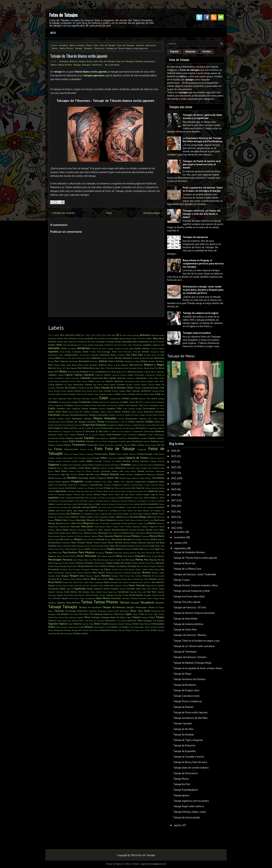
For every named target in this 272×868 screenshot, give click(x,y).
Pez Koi (97, 560)
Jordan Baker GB (116, 494)
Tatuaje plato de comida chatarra (191, 768)
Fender (101, 445)
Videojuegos (158, 624)
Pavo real (160, 553)
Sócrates (60, 592)
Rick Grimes (125, 576)
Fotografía (142, 449)
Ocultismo (95, 546)
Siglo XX (70, 589)
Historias (115, 474)
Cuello (52, 408)
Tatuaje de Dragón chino (186, 690)
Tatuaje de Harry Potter (185, 619)
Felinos (68, 445)
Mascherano (64, 527)
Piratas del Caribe (122, 563)
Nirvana (118, 542)
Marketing (125, 523)
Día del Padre (152, 415)
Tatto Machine (73, 603)
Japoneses (151, 45)
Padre (88, 549)
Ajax (134, 338)
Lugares (103, 514)
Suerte (155, 595)
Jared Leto (80, 491)
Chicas (130, 388)
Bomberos (119, 368)
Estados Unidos (156, 438)
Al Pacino (141, 338)
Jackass (148, 488)
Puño (126, 569)
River (59, 579)
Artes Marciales (124, 352)
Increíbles (88, 482)
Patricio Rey (135, 553)
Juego (146, 494)
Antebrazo (84, 348)
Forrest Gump (86, 449)
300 (114, 335)
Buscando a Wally (143, 372)
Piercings (130, 560)
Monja (143, 533)
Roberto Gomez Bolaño (73, 579)
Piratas (109, 563)
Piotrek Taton (100, 563)
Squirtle (133, 592)
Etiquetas (191, 52)
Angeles (147, 345)
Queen (132, 569)
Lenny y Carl (128, 504)
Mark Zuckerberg (113, 523)
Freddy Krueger (145, 454)
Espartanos (122, 438)
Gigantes (54, 464)
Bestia (57, 365)
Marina (67, 523)
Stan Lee (142, 592)
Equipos (142, 434)
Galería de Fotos (137, 458)
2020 (174, 484)
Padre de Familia (99, 549)
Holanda (130, 474)
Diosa (155, 419)
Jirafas (51, 494)
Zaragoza (68, 633)
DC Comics (85, 412)
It (104, 488)
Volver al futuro (151, 627)
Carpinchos (64, 381)
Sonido (99, 592)
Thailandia (156, 611)
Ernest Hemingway (156, 435)
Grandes (126, 464)
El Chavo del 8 (68, 428)
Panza (146, 549)
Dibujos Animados (105, 418)
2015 (72, 335)
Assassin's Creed (157, 352)
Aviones (147, 355)
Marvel (152, 523)
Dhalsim (112, 415)
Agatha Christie (106, 338)
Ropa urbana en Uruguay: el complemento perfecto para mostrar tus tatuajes (203, 264)
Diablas (60, 419)
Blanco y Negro (77, 45)
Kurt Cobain (150, 498)
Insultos (107, 485)
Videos (52, 627)
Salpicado (99, 582)
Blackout (125, 365)
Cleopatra (103, 394)
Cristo (121, 405)
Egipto (57, 428)
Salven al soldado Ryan (133, 582)
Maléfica (112, 517)
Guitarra (52, 468)
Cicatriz (115, 391)
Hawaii (72, 471)
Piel (123, 560)
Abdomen (145, 335)
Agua (116, 338)
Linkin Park (137, 507)
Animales (64, 45)
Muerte (87, 536)
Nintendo (103, 543)
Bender (152, 361)
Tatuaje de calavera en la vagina (200, 313)
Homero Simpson (98, 478)
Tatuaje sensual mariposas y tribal (191, 591)
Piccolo (118, 560)
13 (53, 335)
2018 (174, 495)
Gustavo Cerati (76, 468)
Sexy (63, 589)
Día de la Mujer (138, 415)
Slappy (161, 589)
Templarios (102, 611)
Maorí (66, 520)
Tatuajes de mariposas (195, 237)
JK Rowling (60, 494)
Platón (51, 566)
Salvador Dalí (116, 582)
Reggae (65, 576)
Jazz (92, 491)
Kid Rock (101, 498)
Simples (115, 589)
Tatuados (160, 603)
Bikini (75, 365)
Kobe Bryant (125, 498)
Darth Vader (62, 412)
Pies (146, 560)
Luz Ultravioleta (136, 514)
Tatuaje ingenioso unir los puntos (191, 801)
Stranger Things (121, 595)
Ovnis (62, 549)
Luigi (109, 514)
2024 (104, 335)
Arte (114, 352)
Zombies (77, 633)
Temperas (93, 611)
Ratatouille (59, 573)
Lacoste (59, 504)
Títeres (51, 617)
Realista (146, 573)
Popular (174, 52)
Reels (58, 576)
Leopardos (153, 504)
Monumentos (54, 536)
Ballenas (96, 358)
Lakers (75, 504)
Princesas (76, 569)
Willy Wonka (94, 630)
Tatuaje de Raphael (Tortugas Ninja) (192, 663)
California (99, 375)
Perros (161, 556)
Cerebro (113, 385)
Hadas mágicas (92, 468)
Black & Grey (114, 365)
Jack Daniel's (126, 488)
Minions (80, 533)
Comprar (142, 398)
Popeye (123, 566)
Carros (84, 381)
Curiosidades (149, 408)
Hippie (97, 474)
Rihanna (147, 576)
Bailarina (82, 358)
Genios (135, 461)
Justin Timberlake (67, 498)
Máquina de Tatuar (96, 520)
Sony (105, 592)
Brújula (102, 372)
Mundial (127, 536)
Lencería (104, 504)
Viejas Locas (73, 627)
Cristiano (69, 405)
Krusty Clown (138, 498)
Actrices (81, 338)
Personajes (55, 559)
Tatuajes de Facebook (90, 607)
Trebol (152, 617)
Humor (161, 478)
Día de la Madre (124, 415)
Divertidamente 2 (113, 422)
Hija (63, 474)
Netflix (154, 539)
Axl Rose (161, 355)
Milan (156, 530)
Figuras (127, 445)
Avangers (121, 355)
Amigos (52, 345)
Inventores (71, 488)
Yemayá (161, 630)
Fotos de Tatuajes (63, 15)
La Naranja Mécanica (127, 501)
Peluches (112, 556)
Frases (112, 454)
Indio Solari (107, 482)
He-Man (96, 471)
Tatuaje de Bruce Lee (184, 563)
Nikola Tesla (92, 542)
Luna (125, 514)
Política (104, 566)
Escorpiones (53, 438)
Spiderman (123, 592)
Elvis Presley (70, 435)
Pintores (80, 563)
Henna (133, 471)
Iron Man (99, 488)
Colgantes (62, 398)
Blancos (52, 368)
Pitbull (142, 563)
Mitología (103, 533)
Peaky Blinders (63, 556)
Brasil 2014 (53, 372)
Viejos (81, 627)
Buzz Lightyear (158, 372)
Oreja (151, 546)
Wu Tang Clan (138, 630)
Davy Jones (74, 412)
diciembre (179, 532)
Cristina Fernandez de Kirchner (104, 405)
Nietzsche (66, 543)
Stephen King (62, 595)
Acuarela (89, 338)
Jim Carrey (160, 491)
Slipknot (52, 592)
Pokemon (89, 566)
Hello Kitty (124, 471)
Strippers (148, 595)
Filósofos (140, 445)
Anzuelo (125, 348)
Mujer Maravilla (106, 536)
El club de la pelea (84, 428)
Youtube (60, 633)
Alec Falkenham (70, 342)
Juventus (80, 498)
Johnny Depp (100, 494)
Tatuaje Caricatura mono (186, 696)
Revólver (115, 576)
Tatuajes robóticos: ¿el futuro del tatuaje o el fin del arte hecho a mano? (202, 214)
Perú (75, 560)
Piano (111, 560)
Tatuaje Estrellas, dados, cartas (190, 812)
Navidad (127, 539)
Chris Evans (87, 391)
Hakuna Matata (108, 468)
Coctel (146, 394)
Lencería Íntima (115, 504)
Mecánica (136, 527)
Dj (126, 422)
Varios (97, 624)
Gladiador (77, 465)
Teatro (51, 611)
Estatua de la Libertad (58, 441)
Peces (73, 556)
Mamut (126, 517)
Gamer (59, 461)
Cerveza (129, 385)
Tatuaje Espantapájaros (186, 790)
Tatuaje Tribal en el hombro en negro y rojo (196, 641)
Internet (61, 488)
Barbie (143, 358)
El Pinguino (65, 431)
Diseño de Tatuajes (76, 422)
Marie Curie (148, 520)
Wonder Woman (118, 630)
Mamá (119, 517)
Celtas (100, 385)
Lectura (91, 504)
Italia (108, 488)
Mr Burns (79, 536)
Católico (59, 384)
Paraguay (100, 553)
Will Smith (83, 630)
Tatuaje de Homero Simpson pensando (194, 613)
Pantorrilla (138, 549)
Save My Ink (80, 585)
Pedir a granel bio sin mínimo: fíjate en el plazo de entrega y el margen (203, 189)
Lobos (69, 510)
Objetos (74, 546)
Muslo (161, 536)
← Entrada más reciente (62, 213)
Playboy (63, 566)
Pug (102, 569)
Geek (118, 461)
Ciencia (136, 391)
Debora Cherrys (107, 412)
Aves (140, 355)
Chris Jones (98, 391)
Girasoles (64, 465)
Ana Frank (82, 345)
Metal (65, 530)
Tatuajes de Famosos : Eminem (190, 657)
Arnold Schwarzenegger (100, 352)
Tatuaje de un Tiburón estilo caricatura (194, 646)
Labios (51, 504)
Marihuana (159, 520)
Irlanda (80, 488)
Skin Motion (153, 589)
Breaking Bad (74, 372)
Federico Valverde (56, 445)
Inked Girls (53, 485)
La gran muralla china (98, 501)
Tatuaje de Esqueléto (185, 751)
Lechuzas (83, 504)
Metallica (73, 530)
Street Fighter (136, 595)
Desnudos (103, 415)
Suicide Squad (60, 598)
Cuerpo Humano (89, 408)
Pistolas (135, 563)
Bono (126, 368)
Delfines (126, 412)
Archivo (207, 52)
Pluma (81, 566)
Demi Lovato (137, 412)
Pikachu (153, 560)
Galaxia (121, 458)
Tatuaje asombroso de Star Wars (190, 718)
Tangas (156, 598)
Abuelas (60, 338)
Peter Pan (88, 560)
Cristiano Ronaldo (81, 405)
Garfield (82, 461)
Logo (75, 510)
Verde (136, 624)
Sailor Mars (78, 582)
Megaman (154, 527)
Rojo (112, 579)
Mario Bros (77, 523)
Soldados (86, 592)
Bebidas (120, 361)
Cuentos (61, 408)
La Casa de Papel (66, 501)
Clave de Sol (82, 394)
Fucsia (89, 458)
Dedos (118, 412)
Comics (125, 398)
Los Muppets (156, 510)
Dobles (150, 422)
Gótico (117, 465)
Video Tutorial (145, 624)
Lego (98, 504)
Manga (142, 517)
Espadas (79, 438)
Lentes (137, 504)
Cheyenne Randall (85, 388)
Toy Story (121, 617)
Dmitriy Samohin (136, 422)
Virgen (125, 627)
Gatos (90, 461)
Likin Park (102, 507)
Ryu (71, 582)
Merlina (52, 530)
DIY (123, 422)
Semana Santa (121, 585)
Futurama (112, 458)
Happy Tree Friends (150, 468)
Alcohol (60, 342)
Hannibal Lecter (134, 468)
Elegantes (52, 435)
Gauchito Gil (109, 461)
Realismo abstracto (114, 573)
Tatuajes (88, 48)
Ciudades (72, 394)
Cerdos (106, 385)
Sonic (93, 592)
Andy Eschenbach (135, 345)
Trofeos (52, 620)
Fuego (96, 458)
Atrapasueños (71, 355)
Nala (71, 539)
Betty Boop (66, 365)
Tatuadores (147, 602)
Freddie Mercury (129, 454)
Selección (109, 585)
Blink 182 (61, 368)
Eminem (81, 434)
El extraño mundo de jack (124, 428)
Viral (119, 627)
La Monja (113, 501)
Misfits (94, 533)
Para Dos (57, 553)
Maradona (111, 520)
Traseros (144, 617)
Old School (120, 546)
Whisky (75, 630)
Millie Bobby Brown (63, 533)
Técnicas (59, 611)
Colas (55, 398)
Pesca (81, 560)
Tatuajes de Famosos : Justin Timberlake (195, 574)
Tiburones (99, 48)
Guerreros (159, 465)
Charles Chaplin (140, 385)
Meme (162, 527)
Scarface (94, 585)
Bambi (104, 358)
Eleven (60, 435)
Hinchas (74, 474)
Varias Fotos (88, 624)
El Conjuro (96, 428)
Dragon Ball (89, 425)
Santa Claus (61, 585)
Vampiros (78, 624)
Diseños (92, 422)
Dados (51, 412)
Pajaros (111, 549)
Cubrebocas (154, 405)
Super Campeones (87, 598)
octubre (178, 543)
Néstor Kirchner (143, 539)
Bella (138, 361)
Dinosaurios (131, 418)
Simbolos (98, 589)
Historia (105, 474)
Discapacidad (54, 422)
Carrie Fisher (75, 381)
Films (133, 445)
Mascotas (75, 526)
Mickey (149, 530)
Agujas (129, 338)
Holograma (151, 474)
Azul (58, 358)
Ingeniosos (141, 481)
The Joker (84, 614)
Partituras (118, 553)
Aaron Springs (133, 335)
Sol (80, 592)
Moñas (63, 536)
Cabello (61, 375)
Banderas (128, 358)
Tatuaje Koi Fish (182, 784)
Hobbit (123, 474)
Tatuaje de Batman (183, 707)
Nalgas (78, 539)
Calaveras (89, 375)
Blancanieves (136, 365)
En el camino (92, 435)
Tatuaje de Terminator (185, 652)
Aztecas (51, 358)
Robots (87, 579)
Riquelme (52, 579)
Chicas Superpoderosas (146, 388)
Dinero (121, 419)
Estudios (90, 441)
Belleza (144, 361)
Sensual (140, 585)
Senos (132, 585)
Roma (130, 579)
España (113, 438)
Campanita (150, 375)
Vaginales (53, 624)
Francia (82, 454)
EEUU (51, 428)
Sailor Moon (89, 582)
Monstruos (159, 533)
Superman (116, 598)
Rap (162, 569)
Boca (92, 368)
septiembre (180, 548)
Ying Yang (52, 633)
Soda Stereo (71, 592)
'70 (49, 335)
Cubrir (162, 405)
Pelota (104, 556)
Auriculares (84, 355)
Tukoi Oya (67, 621)
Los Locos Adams (126, 510)
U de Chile (88, 621)
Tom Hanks (59, 617)
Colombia (95, 398)
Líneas (128, 507)
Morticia (70, 536)
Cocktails (139, 394)
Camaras (116, 375)
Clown (111, 394)
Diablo (68, 419)
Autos (113, 355)
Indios (116, 481)
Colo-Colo (77, 398)
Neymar (161, 539)
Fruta (76, 458)
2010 (57, 335)
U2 (95, 621)
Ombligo (130, 546)
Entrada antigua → (153, 213)
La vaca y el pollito (156, 501)
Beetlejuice (130, 361)
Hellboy (115, 471)
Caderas (78, 375)
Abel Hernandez (158, 335)
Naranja (100, 539)
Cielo (128, 391)
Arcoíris (154, 348)
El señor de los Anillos (119, 431)
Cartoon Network (114, 381)
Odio (102, 546)
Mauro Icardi (119, 527)
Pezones (105, 560)
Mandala (134, 517)
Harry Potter (61, 471)
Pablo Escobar (71, 549)
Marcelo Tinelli (123, 520)
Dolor (157, 422)
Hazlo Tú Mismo (84, 471)
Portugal (132, 566)
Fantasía (155, 441)
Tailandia (143, 598)
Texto (147, 611)
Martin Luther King (139, 523)
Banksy (136, 358)
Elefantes (160, 431)
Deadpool (95, 412)
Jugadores (54, 498)
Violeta (113, 627)
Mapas (72, 520)
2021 (174, 478)
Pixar (148, 563)
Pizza (153, 563)
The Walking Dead (99, 614)
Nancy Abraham (89, 539)
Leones (144, 504)
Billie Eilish (83, 365)
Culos (125, 409)
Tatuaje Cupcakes (183, 723)
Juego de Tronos (157, 494)
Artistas (145, 352)
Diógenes (143, 419)
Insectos (63, 485)
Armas (86, 352)
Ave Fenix (132, 355)
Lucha (97, 514)
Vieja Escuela (62, 627)
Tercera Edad (113, 611)
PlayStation (72, 566)
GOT (113, 465)
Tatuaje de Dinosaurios (186, 773)
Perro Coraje (152, 556)
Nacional (64, 539)
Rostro (59, 582)
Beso (51, 365)
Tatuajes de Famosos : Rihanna (190, 635)
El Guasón (141, 428)
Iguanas (66, 481)
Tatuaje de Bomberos (185, 685)
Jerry (135, 491)
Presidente (54, 569)
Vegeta (105, 624)
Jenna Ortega (127, 491)
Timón (135, 614)
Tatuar (151, 607)
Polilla (97, 566)
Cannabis (75, 378)
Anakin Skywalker (96, 345)
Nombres (127, 543)
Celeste (88, 384)
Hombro (140, 45)
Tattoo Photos (66, 48)
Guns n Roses (63, 468)
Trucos (59, 621)
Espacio (70, 438)
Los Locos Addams (142, 510)
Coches (125, 394)
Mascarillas (53, 527)
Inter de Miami (158, 485)
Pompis (112, 566)
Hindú (81, 474)
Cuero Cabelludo (73, 409)
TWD (81, 621)
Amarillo (161, 342)
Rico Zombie (136, 576)
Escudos (62, 438)
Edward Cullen (158, 425)
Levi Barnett (66, 507)
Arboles (146, 348)
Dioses (162, 419)
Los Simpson (73, 514)
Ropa (146, 579)
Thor (111, 614)
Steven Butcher (92, 595)
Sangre (52, 585)
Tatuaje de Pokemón (184, 746)
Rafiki (151, 569)
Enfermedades (114, 434)
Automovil (105, 355)
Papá (157, 549)
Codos (152, 394)
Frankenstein (101, 454)
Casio (143, 381)
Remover (89, 576)
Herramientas (54, 474)
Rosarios (161, 579)
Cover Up (134, 402)
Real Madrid (99, 573)
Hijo (68, 474)
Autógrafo (94, 355)
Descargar (65, 415)
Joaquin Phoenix (73, 494)
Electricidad (149, 431)
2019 (88, 335)
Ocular (87, 546)
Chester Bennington (66, 388)
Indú (122, 482)
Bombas (111, 368)
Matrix (109, 527)
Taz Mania (160, 607)
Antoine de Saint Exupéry (103, 348)
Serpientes (54, 589)
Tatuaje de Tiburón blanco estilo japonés (79, 56)
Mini (74, 533)
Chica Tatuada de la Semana (110, 388)
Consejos (53, 402)
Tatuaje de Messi (181, 356)
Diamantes (77, 418)
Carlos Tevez (53, 381)
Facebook (137, 441)
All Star (153, 342)
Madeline (147, 514)
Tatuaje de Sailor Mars (185, 630)
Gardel (75, 461)
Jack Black (115, 488)
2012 (174, 528)
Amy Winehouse (70, 345)
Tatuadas (135, 603)
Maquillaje (81, 520)
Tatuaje (78, 48)
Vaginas (63, 624)
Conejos (161, 398)
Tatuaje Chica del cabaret (187, 602)
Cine (58, 394)
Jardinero (71, 491)
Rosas (51, 582)
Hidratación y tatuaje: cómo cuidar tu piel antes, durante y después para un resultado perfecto (203, 290)
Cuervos (102, 409)
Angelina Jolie (158, 345)
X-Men (154, 630)
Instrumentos (96, 485)
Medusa (145, 527)
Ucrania (100, 621)
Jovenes (139, 494)
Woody (128, 630)
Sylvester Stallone (130, 598)
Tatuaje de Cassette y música (189, 757)
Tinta (141, 614)
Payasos (52, 556)
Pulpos (107, 569)
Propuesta (86, 569)
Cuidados (111, 408)
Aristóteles (77, 352)
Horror (111, 478)
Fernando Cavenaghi (114, 445)
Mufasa (94, 536)
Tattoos (124, 602)
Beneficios (160, 361)
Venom (121, 624)
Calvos (107, 375)
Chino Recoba (67, 391)
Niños (111, 542)
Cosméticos (114, 402)
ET (97, 441)
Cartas (91, 381)
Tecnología (70, 611)
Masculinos (87, 526)
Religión (74, 576)
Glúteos (85, 465)
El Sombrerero (137, 431)
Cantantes (85, 378)
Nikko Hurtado (78, 542)
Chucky (107, 391)
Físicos (154, 445)
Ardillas (161, 348)
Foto (96, 45)
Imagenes (77, 481)
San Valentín (158, 582)
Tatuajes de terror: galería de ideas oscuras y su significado (202, 117)
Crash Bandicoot (157, 402)
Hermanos (160, 471)
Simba (90, 589)
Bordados (133, 368)
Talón (150, 598)
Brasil (162, 368)
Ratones (68, 573)
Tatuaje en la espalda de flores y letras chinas (198, 668)
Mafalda (89, 517)
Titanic (161, 614)
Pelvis (119, 556)
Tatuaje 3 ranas (181, 580)
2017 (83, 335)
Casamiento (129, 381)
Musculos (145, 536)
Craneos (146, 402)
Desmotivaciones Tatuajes (84, 415)
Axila (154, 355)
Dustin (128, 425)
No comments (112, 65)
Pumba (115, 569)
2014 (67, 335)
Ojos (107, 546)
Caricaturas (141, 378)
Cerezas (121, 384)
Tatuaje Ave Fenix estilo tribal (189, 597)
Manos (59, 520)
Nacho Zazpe (54, 539)
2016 (78, 335)
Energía (102, 435)
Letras (162, 504)
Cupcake (131, 409)
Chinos (78, 391)
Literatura (160, 507)
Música (153, 536)
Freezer (51, 458)
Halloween (121, 468)
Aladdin (149, 338)
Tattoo (55, 48)
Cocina (132, 394)
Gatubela (98, 461)
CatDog (51, 385)
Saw (88, 585)
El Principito (89, 431)
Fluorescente (71, 449)
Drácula (79, 425)
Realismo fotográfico (132, 573)
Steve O (81, 595)
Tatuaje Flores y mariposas (188, 701)
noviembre (180, 537)
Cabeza (69, 375)
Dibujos (88, 418)
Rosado (153, 579)
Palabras (120, 549)
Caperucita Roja (100, 378)
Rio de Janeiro (158, 576)
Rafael (145, 569)
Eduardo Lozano (145, 425)
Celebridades (78, 385)
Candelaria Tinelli (63, 378)
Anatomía (109, 345)
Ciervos (155, 391)
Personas (68, 560)
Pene (125, 556)
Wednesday (59, 630)
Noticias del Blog (156, 542)
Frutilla (82, 458)
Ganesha (67, 461)
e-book (135, 425)
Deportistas (54, 415)
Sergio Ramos (151, 585)
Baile (89, 358)
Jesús (151, 491)
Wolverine (105, 630)
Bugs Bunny (122, 372)
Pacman (81, 549)
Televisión (82, 611)
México (91, 530)
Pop (117, 566)
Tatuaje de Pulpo (182, 674)
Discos (63, 422)
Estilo (72, 441)
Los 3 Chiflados (111, 510)
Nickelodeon (55, 542)
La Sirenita (142, 501)
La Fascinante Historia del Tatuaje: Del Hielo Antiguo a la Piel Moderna (202, 140)
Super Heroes (103, 598)
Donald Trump (61, 425)
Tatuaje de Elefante (184, 735)
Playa (57, 566)
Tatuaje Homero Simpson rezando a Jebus (196, 585)
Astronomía (53, 355)
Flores (58, 449)
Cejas (70, 385)
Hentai (141, 471)
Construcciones (65, 402)
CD (66, 385)
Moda (125, 533)
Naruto (108, 539)
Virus (131, 627)
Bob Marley (83, 368)
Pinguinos (58, 563)
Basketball (84, 361)
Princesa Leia (66, 569)
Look (87, 510)
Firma (147, 445)
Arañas (138, 348)
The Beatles (63, 614)
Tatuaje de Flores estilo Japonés (190, 712)
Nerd (134, 539)
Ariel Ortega (65, 352)
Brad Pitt (154, 368)
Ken (87, 498)
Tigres (128, 614)
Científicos (146, 391)
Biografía (93, 365)
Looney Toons (97, 510)
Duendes (110, 425)
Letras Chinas (54, 507)
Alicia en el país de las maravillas (115, 342)
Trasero (136, 617)
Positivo (140, 566)
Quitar (138, 569)
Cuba (146, 405)
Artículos (137, 352)
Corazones (85, 402)
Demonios (149, 412)
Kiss (117, 498)
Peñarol (131, 556)
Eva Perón (103, 441)
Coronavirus (104, 402)
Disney (100, 422)
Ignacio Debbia (55, 482)
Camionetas (139, 375)
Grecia (134, 465)
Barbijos (150, 358)
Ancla (124, 345)
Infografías (130, 482)
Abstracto (52, 338)
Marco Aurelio (136, 520)
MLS (110, 533)
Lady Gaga (67, 504)
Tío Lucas (148, 614)
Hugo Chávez (145, 478)
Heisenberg (106, 471)
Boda (98, 368)
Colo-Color (86, 398)
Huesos (122, 478)
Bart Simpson (62, 361)
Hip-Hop (90, 474)
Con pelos (152, 398)
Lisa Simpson (148, 507)
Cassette (150, 381)
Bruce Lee (93, 372)
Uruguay (147, 620)
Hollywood (140, 474)
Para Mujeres (87, 552)
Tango (162, 598)
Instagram (84, 485)
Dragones (101, 425)
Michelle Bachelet (137, 530)
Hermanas (150, 471)
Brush (109, 372)
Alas (155, 338)
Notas (134, 542)
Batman (103, 361)
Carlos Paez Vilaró (156, 378)
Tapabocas (52, 603)
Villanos (89, 627)
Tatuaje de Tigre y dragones (188, 740)
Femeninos (79, 445)
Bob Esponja (72, 368)
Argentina (53, 352)
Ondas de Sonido (141, 546)
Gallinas (153, 458)
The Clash (74, 614)
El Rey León (102, 431)
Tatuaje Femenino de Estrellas (189, 679)
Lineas (122, 507)
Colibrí (70, 398)
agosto (178, 825)
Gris (145, 465)
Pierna (139, 559)
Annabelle (72, 348)
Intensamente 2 (138, 485)
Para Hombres (70, 553)
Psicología (95, 569)
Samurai (147, 582)
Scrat (101, 585)
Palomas (128, 549)
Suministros (74, 598)
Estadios (144, 438)
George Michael (157, 461)
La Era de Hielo (80, 501)
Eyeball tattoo (125, 441)
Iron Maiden (89, 488)
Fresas (58, 458)
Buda (114, 372)
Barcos (51, 361)
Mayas (128, 527)
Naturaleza (117, 539)
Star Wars (151, 592)
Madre (155, 514)
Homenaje (83, 478)
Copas (75, 402)
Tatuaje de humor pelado (187, 817)
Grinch (140, 465)
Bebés (112, 361)
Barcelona (159, 358)
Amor (59, 345)
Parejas (109, 553)
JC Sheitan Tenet (101, 491)
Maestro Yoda (78, 517)
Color (104, 398)
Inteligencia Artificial (121, 485)
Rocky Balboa (103, 579)
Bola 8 (104, 368)
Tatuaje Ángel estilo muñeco (189, 806)
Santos (71, 585)
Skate (144, 589)
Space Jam (112, 592)
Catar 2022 (159, 381)
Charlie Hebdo (154, 385)
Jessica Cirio (143, 491)
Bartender (74, 361)
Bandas (119, 358)
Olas (112, 546)
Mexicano (82, 530)
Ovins (57, 549)
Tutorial (75, 621)
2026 (109, 335)
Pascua (126, 553)
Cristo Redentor (131, 405)
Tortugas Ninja (108, 617)
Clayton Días (93, 394)
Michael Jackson (120, 530)
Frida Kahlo (67, 458)
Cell (95, 385)
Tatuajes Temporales (137, 607)
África (97, 338)
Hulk (154, 478)
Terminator (124, 611)
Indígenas (97, 482)
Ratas (51, 573)
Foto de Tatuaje (107, 45)
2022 (93, 335)
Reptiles (97, 576)
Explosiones (113, 441)
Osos (157, 546)
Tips (156, 614)
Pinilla (65, 563)
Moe (138, 533)
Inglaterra (152, 481)
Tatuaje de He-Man (183, 729)
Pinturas (89, 563)
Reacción (88, 573)
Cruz (141, 405)
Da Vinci (161, 409)
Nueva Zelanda (64, 546)
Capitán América (117, 378)
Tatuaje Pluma (181, 779)
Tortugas (95, 617)
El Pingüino (77, 431)
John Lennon (87, 494)
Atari (61, 355)
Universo (132, 620)
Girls (70, 465)
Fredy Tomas (159, 454)
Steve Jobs (73, 595)
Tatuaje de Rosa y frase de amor (190, 762)
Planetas (160, 563)
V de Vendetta (158, 621)
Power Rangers (150, 566)
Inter (148, 485)
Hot (117, 478)
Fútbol (104, 458)
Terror (133, 611)
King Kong (110, 498)
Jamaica (155, 488)
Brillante (84, 372)
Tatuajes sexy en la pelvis (197, 333)
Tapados (61, 603)
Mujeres (118, 536)
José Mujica (130, 494)
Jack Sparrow (138, 488)
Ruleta (65, 582)
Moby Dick (117, 533)
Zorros (85, 633)
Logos (81, 510)
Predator (161, 566)
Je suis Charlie (115, 491)
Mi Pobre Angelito (103, 530)
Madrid (67, 517)
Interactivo (53, 488)
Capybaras (131, 378)
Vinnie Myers (99, 627)
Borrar (141, 368)
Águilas (122, 338)
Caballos (52, 375)
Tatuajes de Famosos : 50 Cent (189, 607)
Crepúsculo (59, 405)
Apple (131, 348)
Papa (152, 549)
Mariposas (88, 523)
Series (161, 585)
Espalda (89, 438)
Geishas (126, 461)
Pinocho (72, 563)
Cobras (118, 394)
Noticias (142, 542)
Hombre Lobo (60, 478)
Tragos (129, 617)
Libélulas (76, 507)
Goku (91, 465)
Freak (119, 454)
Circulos (64, 394)
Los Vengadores (87, 514)
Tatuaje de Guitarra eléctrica (188, 624)
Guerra (151, 465)
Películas (90, 556)
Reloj (82, 576)
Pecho (81, 556)
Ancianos (117, 345)
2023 (98, 335)
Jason (87, 491)
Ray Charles (78, 573)
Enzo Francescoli (130, 435)
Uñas (140, 620)
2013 (62, 335)
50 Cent (123, 335)
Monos (150, 533)
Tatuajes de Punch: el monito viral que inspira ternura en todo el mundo (202, 164)
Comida (134, 398)
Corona (95, 402)
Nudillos (52, 546)
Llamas (52, 510)
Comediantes (115, 398)
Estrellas (81, 441)
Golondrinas (99, 465)
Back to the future (69, 358)
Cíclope (122, 391)
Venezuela (113, 624)
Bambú (111, 358)
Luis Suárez (117, 514)
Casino (137, 381)
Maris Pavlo (100, 523)
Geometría (145, 461)
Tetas (140, 611)
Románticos (138, 579)
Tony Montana (71, 617)
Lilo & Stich (112, 507)
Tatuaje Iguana (181, 795)
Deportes (160, 412)
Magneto (103, 517)
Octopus (81, 546)
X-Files (147, 630)
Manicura (151, 517)
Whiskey (68, 630)
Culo (119, 408)
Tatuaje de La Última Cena (187, 569)
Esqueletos (134, 438)
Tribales (160, 617)
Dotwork (71, 425)
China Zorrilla (54, 391)
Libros (94, 507)
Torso (87, 617)
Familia (146, 441)
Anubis (118, 348)
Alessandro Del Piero (87, 342)
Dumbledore (120, 425)
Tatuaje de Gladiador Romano (189, 552)
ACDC (66, 338)
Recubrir (155, 573)
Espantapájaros (102, 438)
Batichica (94, 361)
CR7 (141, 402)
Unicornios (110, 620)
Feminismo (92, 445)
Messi (59, 530)
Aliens (136, 342)
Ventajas (128, 624)
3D (117, 335)
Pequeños (141, 556)
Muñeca (136, 536)
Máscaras (160, 523)
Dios (150, 419)
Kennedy (93, 498)
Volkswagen (139, 627)
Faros (162, 441)
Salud (107, 582)
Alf (97, 342)
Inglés (161, 481)
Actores (73, 338)
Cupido (139, 409)
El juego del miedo (154, 428)
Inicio (53, 33)
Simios (107, 589)
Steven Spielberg (107, 595)
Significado (80, 589)
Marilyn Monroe (56, 523)
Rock (94, 579)
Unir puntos (121, 621)
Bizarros (103, 365)
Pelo (99, 556)
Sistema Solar (134, 589)
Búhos (131, 372)
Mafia (96, 517)
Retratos (106, 576)
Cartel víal (100, 381)
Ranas (157, 569)
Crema (51, 405)
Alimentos (144, 342)
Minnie (88, 533)
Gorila (108, 465)
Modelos (132, 533)
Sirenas (123, 589)
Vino (107, 627)
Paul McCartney (148, 553)
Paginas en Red (123, 864)
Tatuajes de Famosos (114, 607)
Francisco (90, 454)
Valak (70, 624)
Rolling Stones (121, 579)
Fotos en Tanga (71, 454)
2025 (174, 456)
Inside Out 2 (74, 485)
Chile (162, 388)
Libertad (86, 507)
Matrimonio (100, 527)
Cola (157, 394)
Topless (80, 617)
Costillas (124, 402)
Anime (64, 348)
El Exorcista (107, 428)
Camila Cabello (127, 375)
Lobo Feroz (61, 510)
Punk (121, 569)
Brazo (89, 45)
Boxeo (147, 368)
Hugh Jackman (133, 478)
